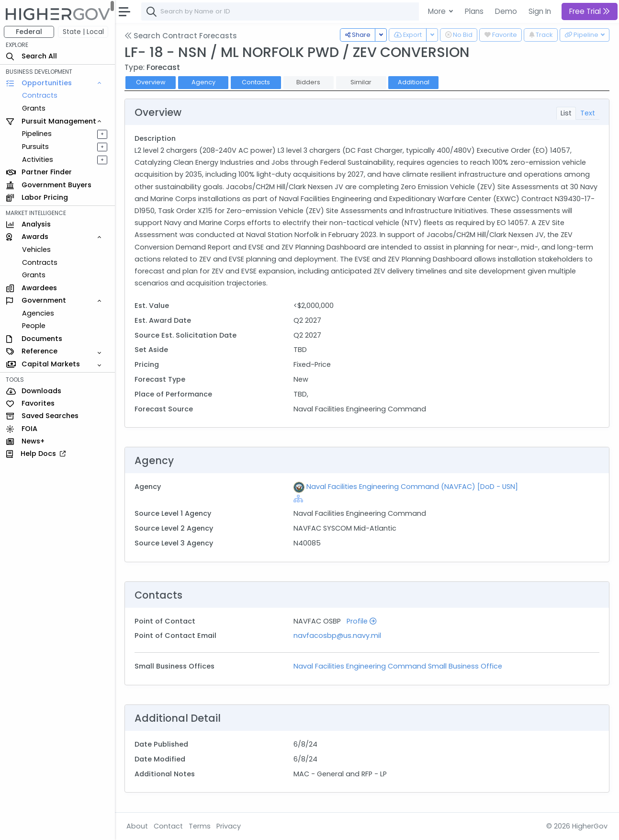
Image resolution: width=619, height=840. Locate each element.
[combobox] (285, 11)
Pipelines (37, 134)
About (137, 826)
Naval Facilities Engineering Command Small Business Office (398, 666)
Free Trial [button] (590, 11)
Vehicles (36, 250)
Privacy (229, 826)
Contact (168, 826)
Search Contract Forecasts (181, 36)
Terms (200, 826)
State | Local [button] (83, 32)
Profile (361, 621)
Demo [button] (506, 11)
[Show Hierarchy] (298, 499)
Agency (203, 82)
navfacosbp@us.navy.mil (337, 636)
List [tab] (566, 113)
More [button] (438, 11)
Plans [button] (474, 11)
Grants (34, 108)
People (34, 326)
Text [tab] (588, 113)
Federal (29, 32)
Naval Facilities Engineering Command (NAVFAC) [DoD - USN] (412, 487)
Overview (151, 82)
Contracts (40, 95)
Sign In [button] (540, 11)
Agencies (38, 313)
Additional (414, 82)
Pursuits (35, 147)
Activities (38, 159)
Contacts (256, 82)
